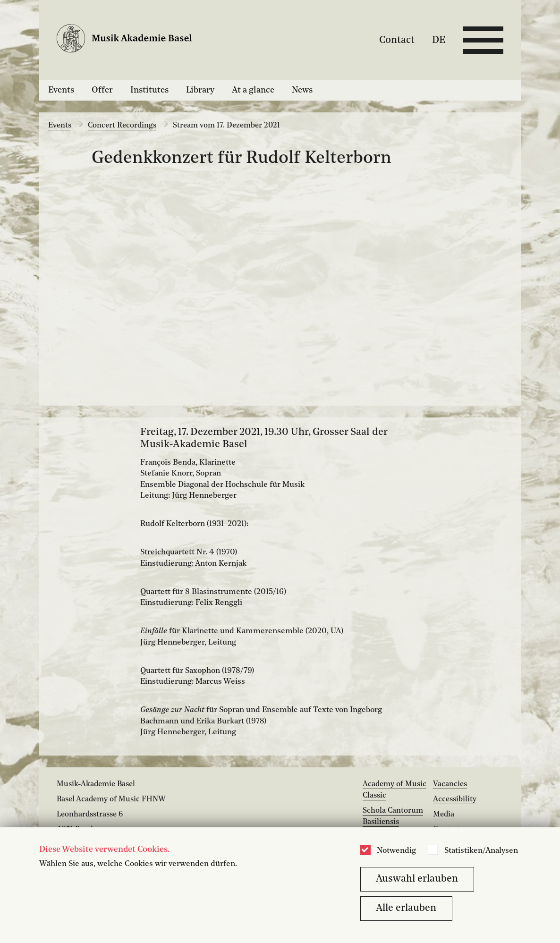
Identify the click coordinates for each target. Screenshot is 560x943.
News (302, 90)
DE (439, 40)
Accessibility (455, 799)
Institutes (149, 90)
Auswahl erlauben (417, 879)
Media (444, 815)
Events (61, 90)
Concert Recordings (122, 126)
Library (200, 90)
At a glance (253, 90)
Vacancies (450, 784)
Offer (102, 90)
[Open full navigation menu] (483, 40)
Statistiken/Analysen (481, 851)
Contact (397, 40)
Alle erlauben (406, 908)
